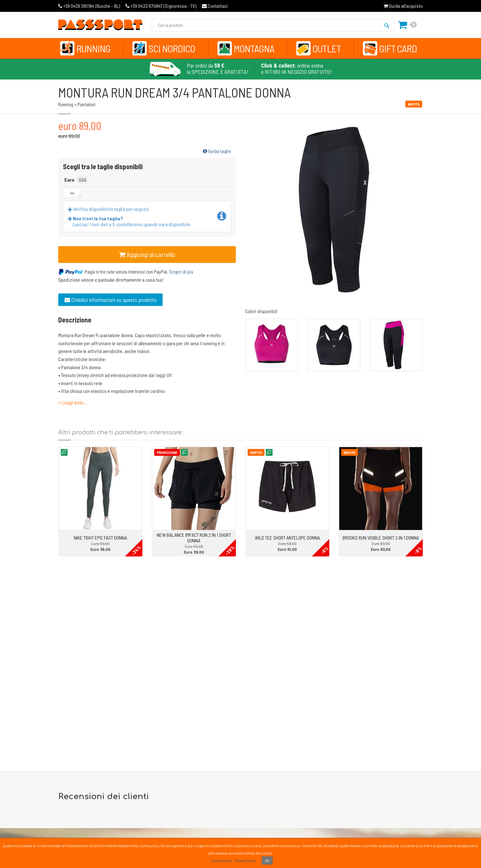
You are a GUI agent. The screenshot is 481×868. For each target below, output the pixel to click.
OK (267, 861)
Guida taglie (217, 151)
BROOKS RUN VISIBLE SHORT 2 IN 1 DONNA (381, 538)
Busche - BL (89, 6)
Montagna (254, 48)
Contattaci (215, 6)
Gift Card (398, 48)
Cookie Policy (222, 861)
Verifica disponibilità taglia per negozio (110, 209)
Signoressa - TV (161, 6)
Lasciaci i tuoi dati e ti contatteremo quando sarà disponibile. (131, 221)
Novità (256, 452)
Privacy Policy (245, 861)
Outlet (327, 48)
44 (72, 193)
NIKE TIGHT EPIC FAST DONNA (100, 538)
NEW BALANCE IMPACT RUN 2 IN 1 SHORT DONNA (194, 538)
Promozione (167, 452)
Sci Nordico (172, 48)
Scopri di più (181, 272)
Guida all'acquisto (403, 6)
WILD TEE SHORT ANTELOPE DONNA (287, 538)
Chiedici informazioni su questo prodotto (110, 300)
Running (93, 48)
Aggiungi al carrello (147, 254)
